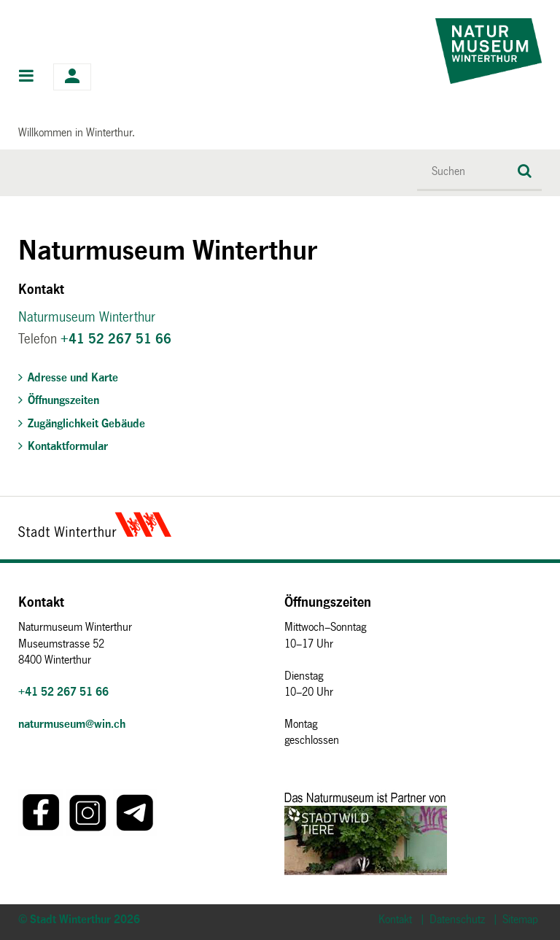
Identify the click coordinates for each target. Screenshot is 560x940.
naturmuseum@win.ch (72, 724)
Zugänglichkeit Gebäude (86, 423)
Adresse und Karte (73, 377)
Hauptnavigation (27, 77)
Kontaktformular (68, 446)
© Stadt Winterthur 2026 (79, 919)
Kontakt (395, 919)
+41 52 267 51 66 (116, 339)
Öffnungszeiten (63, 400)
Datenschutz (457, 919)
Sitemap (520, 919)
